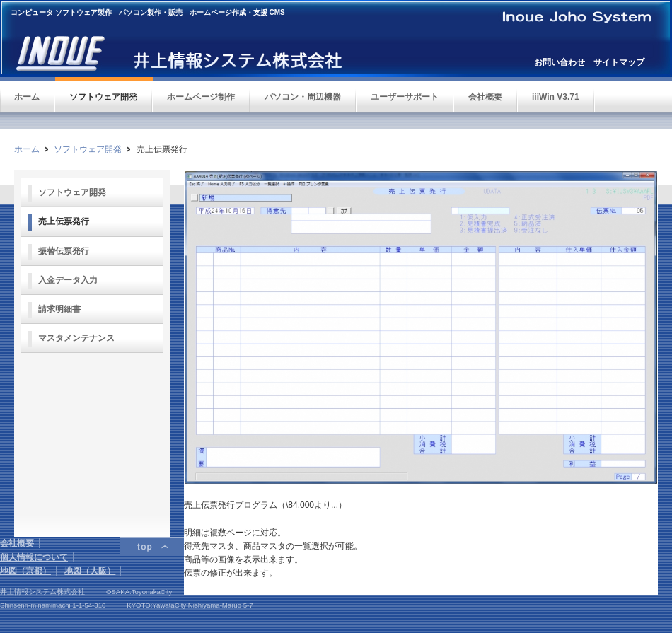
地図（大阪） (90, 571)
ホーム (27, 149)
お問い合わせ (560, 62)
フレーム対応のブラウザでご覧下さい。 (92, 438)
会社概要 (17, 543)
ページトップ (152, 546)
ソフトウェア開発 (88, 149)
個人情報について (34, 557)
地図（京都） (25, 571)
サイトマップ (619, 62)
